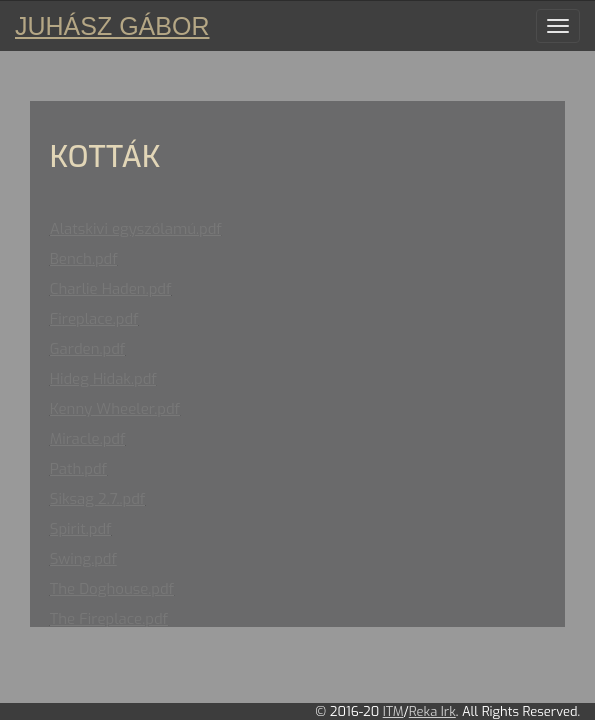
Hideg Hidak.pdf (103, 379)
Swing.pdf (83, 559)
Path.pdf (78, 469)
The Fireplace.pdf (109, 619)
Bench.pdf (84, 259)
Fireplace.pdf (94, 319)
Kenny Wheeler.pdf (115, 409)
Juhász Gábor (112, 26)
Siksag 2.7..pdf (98, 499)
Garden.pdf (88, 349)
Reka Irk (432, 711)
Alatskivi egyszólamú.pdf (136, 229)
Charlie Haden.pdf (111, 289)
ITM (393, 711)
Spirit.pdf (81, 529)
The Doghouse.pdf (112, 589)
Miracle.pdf (88, 439)
